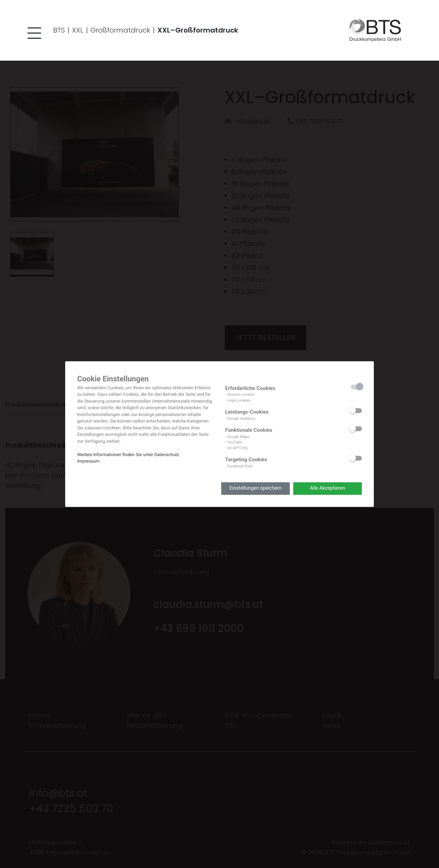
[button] (33, 34)
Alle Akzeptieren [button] (327, 488)
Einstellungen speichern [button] (256, 488)
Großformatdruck (120, 30)
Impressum (88, 461)
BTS (59, 30)
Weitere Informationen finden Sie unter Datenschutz (128, 455)
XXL (78, 30)
